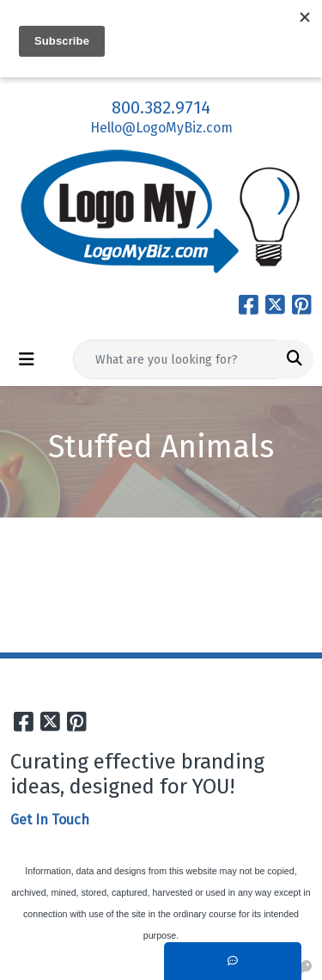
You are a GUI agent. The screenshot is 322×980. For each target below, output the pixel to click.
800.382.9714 (161, 107)
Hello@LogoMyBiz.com (161, 128)
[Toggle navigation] (27, 359)
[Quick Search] (175, 359)
